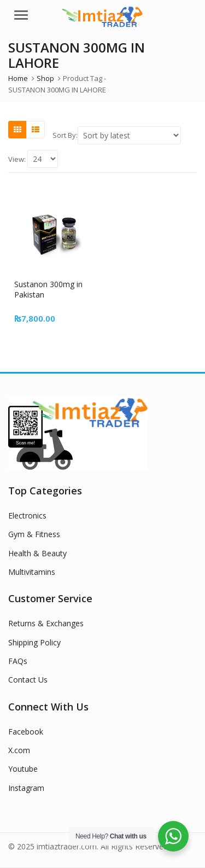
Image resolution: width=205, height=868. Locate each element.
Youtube (23, 769)
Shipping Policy (34, 642)
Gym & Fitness (34, 534)
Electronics (27, 515)
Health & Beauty (37, 553)
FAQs (18, 661)
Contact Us (28, 680)
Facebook (26, 732)
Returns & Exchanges (46, 623)
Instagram (26, 788)
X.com (19, 750)
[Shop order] (129, 135)
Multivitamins (32, 572)
